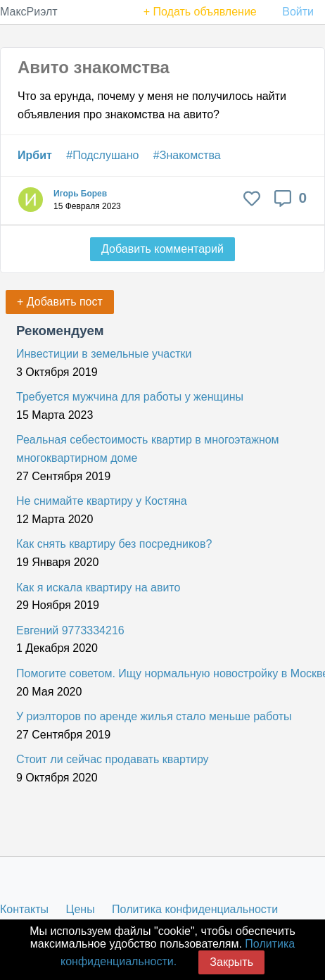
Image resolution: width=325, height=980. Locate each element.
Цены (81, 909)
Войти (298, 12)
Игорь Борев (80, 194)
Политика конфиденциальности (195, 909)
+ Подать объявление (200, 12)
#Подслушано (102, 155)
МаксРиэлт (29, 12)
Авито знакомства (94, 67)
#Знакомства (187, 155)
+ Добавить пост (60, 302)
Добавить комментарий (162, 249)
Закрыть (231, 962)
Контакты (24, 909)
